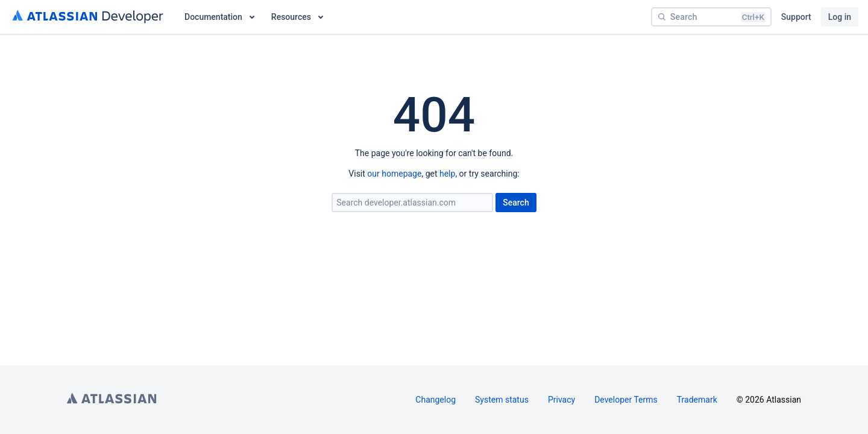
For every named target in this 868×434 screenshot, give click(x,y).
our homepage (394, 174)
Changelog (436, 400)
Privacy (561, 400)
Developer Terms (626, 400)
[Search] (711, 17)
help (447, 174)
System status (502, 400)
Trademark (697, 400)
